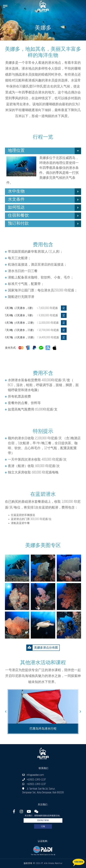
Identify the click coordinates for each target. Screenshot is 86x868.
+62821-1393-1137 (34, 780)
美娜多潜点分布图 (42, 648)
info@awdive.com (33, 775)
